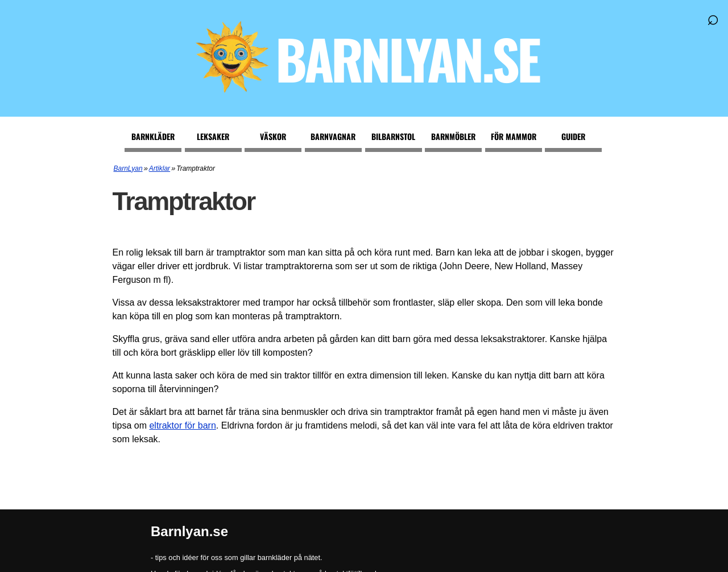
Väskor (273, 136)
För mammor (514, 136)
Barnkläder (153, 136)
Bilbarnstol (393, 136)
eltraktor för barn (182, 425)
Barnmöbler (453, 136)
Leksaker (213, 136)
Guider (573, 136)
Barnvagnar (333, 136)
